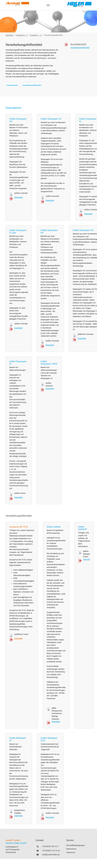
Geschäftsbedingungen (76, 845)
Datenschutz (71, 849)
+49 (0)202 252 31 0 (50, 846)
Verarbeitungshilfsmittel (32, 85)
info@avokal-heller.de (51, 855)
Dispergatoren (12, 85)
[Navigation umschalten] (48, 5)
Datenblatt (18, 197)
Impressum (71, 852)
